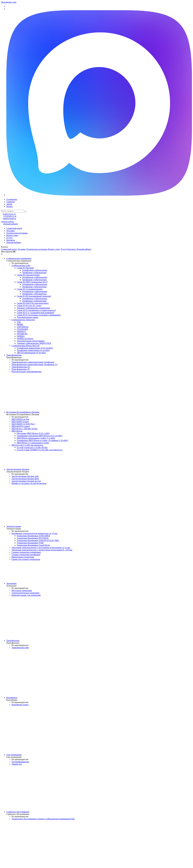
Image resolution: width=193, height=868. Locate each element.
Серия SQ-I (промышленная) (30, 289)
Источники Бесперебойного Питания (23, 412)
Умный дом (17, 764)
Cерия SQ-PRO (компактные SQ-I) (32, 282)
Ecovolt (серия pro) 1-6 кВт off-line (32, 447)
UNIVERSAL (23, 327)
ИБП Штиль (17, 431)
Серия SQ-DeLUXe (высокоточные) (33, 303)
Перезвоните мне (9, 2)
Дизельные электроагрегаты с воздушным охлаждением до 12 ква (41, 548)
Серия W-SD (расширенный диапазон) (34, 296)
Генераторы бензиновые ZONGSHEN (33, 536)
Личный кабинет (8, 222)
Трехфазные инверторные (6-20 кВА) (33, 350)
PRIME (20, 324)
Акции (9, 204)
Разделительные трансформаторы (26, 372)
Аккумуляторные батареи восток (26, 481)
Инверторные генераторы (23, 557)
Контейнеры (12, 698)
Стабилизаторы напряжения (19, 258)
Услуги (9, 238)
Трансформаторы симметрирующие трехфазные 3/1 (35, 364)
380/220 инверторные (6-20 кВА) (31, 353)
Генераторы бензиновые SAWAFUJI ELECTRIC (38, 540)
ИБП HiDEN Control (21, 426)
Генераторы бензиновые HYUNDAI (33, 538)
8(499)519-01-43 (9, 214)
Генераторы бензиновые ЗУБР (30, 543)
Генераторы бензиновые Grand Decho (33, 545)
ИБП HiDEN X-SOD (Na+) (23, 424)
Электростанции (14, 526)
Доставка (10, 231)
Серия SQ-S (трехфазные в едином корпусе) (36, 310)
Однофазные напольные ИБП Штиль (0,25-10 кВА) (40, 436)
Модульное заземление (22, 590)
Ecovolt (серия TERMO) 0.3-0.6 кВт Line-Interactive (40, 450)
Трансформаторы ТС (21, 369)
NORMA (21, 336)
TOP (19, 322)
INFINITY (21, 331)
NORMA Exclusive (25, 339)
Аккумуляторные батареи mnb (25, 476)
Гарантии (10, 202)
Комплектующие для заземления (26, 595)
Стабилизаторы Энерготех (23, 320)
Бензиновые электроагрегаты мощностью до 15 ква (34, 533)
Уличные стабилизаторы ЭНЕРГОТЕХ (34, 343)
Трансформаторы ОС (21, 367)
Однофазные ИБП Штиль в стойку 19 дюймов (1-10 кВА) (42, 440)
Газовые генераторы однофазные (26, 552)
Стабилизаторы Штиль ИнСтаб (26, 346)
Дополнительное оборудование (31, 341)
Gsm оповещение (14, 755)
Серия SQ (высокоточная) (28, 275)
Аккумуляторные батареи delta (25, 479)
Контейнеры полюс (20, 705)
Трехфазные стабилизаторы (34, 273)
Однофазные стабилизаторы (35, 270)
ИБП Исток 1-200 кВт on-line (25, 429)
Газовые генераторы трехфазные (26, 555)
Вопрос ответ (12, 235)
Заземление (11, 583)
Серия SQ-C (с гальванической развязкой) (35, 313)
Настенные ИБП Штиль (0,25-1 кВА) (33, 433)
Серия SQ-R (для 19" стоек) (29, 306)
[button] (97, 247)
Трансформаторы (14, 355)
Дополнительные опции (27, 317)
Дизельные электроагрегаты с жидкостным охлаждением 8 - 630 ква (42, 550)
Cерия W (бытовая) (25, 268)
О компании (12, 199)
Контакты (11, 240)
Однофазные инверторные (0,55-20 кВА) (35, 348)
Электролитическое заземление (26, 593)
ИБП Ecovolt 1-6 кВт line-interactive (27, 445)
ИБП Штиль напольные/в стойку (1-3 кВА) (36, 438)
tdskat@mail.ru (10, 218)
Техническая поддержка (17, 233)
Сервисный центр (14, 228)
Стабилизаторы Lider (21, 265)
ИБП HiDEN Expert (20, 422)
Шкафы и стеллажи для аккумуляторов (29, 483)
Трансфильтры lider (20, 648)
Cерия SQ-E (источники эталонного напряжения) (39, 315)
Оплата (10, 206)
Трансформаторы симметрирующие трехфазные (33, 362)
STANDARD (22, 329)
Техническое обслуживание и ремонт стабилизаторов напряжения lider (43, 819)
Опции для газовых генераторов (26, 559)
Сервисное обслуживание (18, 812)
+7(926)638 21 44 (10, 216)
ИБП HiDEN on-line (20, 419)
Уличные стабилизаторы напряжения (33, 308)
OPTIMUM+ (22, 334)
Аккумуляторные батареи (18, 469)
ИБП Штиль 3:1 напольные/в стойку (33, 443)
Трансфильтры (13, 640)
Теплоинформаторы (20, 762)
